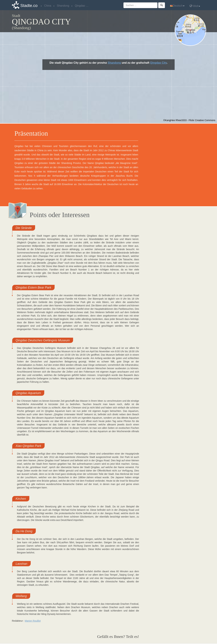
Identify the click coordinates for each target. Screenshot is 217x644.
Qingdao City (158, 63)
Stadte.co (29, 6)
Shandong (114, 63)
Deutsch (177, 6)
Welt (195, 6)
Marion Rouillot (33, 621)
